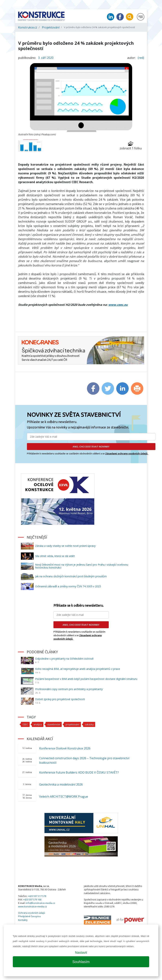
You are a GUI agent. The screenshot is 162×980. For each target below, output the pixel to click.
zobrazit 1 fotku (131, 146)
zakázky (89, 724)
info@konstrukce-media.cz (40, 903)
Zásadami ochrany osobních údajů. (127, 453)
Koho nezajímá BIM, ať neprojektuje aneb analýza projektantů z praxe (78, 669)
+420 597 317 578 (37, 896)
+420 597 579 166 (32, 899)
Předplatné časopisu (29, 916)
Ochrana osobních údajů (32, 913)
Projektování (51, 27)
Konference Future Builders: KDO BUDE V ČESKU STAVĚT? (79, 772)
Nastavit (81, 953)
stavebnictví (54, 724)
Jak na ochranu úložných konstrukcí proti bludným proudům (71, 576)
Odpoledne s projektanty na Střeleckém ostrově (64, 659)
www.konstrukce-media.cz (33, 906)
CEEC (25, 724)
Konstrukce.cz (28, 27)
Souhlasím (81, 962)
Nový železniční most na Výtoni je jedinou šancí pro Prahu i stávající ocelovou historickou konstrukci (82, 566)
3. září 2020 (46, 58)
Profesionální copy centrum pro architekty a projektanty (69, 689)
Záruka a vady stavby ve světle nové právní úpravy (65, 546)
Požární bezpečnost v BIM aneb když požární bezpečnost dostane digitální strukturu (86, 679)
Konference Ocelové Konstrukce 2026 (65, 748)
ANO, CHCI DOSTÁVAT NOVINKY (91, 447)
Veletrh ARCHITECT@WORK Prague (64, 797)
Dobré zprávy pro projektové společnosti (60, 699)
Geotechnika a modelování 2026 (61, 784)
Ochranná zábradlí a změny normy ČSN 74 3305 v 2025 (68, 586)
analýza (38, 724)
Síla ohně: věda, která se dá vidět (55, 556)
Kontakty (23, 920)
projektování (72, 724)
